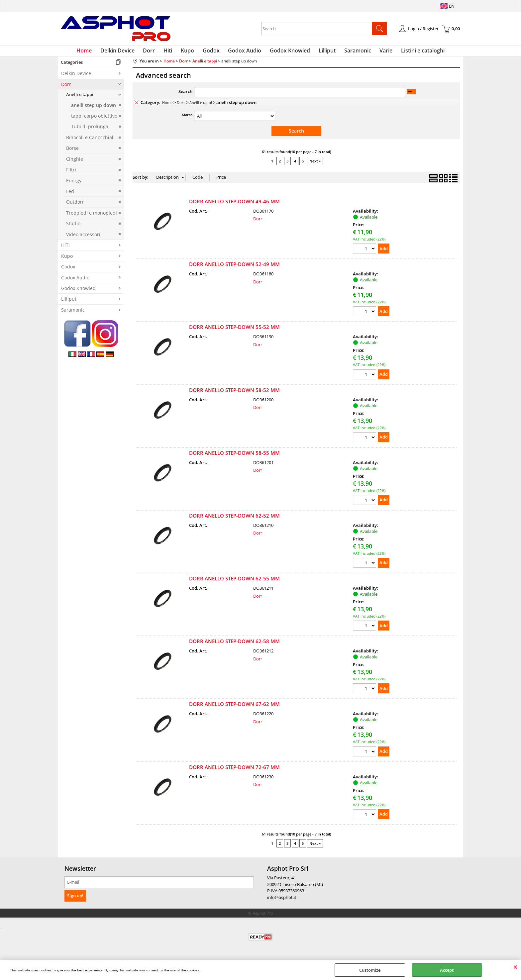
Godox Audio (244, 52)
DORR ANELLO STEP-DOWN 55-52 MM (234, 330)
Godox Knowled (287, 52)
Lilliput (322, 52)
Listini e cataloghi (413, 52)
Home (95, 52)
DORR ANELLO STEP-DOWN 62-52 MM (234, 519)
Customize (370, 970)
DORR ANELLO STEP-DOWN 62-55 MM (234, 582)
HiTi (65, 249)
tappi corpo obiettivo (94, 119)
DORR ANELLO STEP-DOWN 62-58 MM (234, 644)
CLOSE (516, 967)
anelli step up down (94, 109)
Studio (73, 227)
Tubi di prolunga (90, 130)
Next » (315, 165)
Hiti (173, 52)
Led (70, 195)
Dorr (156, 52)
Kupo (190, 52)
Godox (212, 52)
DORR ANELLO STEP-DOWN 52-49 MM (234, 267)
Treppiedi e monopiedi (92, 216)
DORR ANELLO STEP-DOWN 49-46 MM (234, 205)
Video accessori (83, 238)
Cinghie (75, 163)
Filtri (71, 174)
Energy (74, 184)
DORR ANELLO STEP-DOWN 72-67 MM (234, 770)
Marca (187, 119)
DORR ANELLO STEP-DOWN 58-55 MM (234, 456)
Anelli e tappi (80, 98)
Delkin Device (126, 52)
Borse (72, 152)
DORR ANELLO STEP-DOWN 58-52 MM (234, 393)
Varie (378, 52)
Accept (447, 970)
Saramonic (351, 52)
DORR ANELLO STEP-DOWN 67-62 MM (234, 708)
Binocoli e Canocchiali (90, 141)
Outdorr (75, 206)
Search (185, 95)
